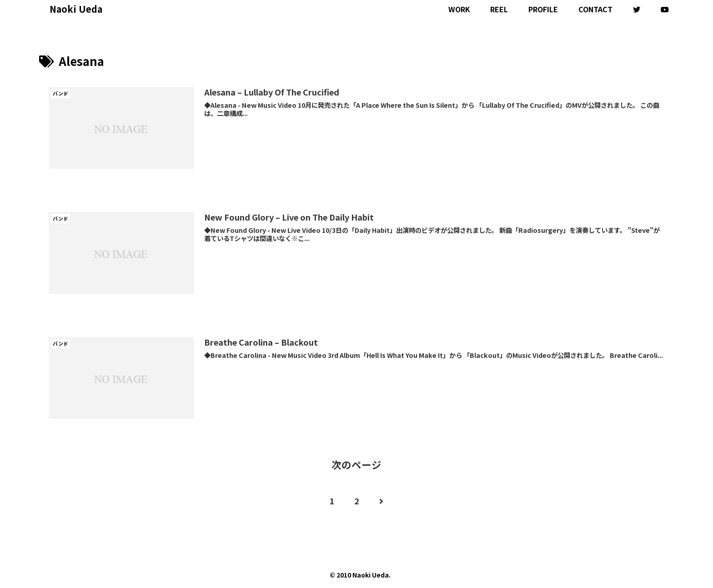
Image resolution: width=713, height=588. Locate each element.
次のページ (356, 465)
